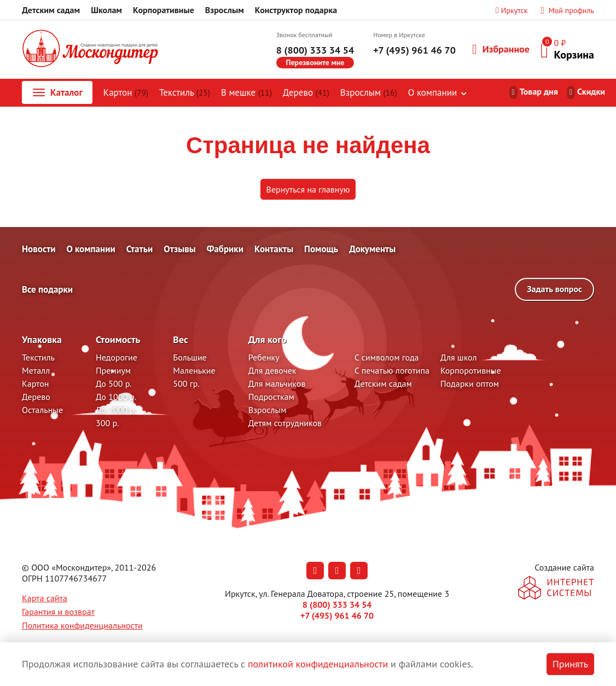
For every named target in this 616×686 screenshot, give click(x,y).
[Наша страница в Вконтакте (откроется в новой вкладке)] (315, 571)
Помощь (321, 249)
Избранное (501, 49)
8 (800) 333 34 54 (315, 50)
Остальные (42, 410)
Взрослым (225, 10)
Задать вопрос (554, 289)
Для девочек (272, 370)
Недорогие (117, 357)
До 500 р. (114, 383)
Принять (570, 664)
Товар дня (539, 91)
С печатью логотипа (392, 370)
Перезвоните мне (315, 62)
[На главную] (90, 50)
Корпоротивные (470, 370)
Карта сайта (45, 598)
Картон (126, 92)
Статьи (140, 249)
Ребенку (264, 357)
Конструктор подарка (296, 10)
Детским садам (51, 10)
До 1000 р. (116, 397)
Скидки (591, 91)
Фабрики (225, 249)
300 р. (107, 423)
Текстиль (185, 92)
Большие (190, 357)
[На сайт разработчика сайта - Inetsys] (556, 589)
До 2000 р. (116, 410)
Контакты (274, 249)
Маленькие (194, 370)
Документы (372, 249)
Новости (39, 249)
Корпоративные (164, 10)
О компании (432, 92)
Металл (36, 370)
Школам (106, 10)
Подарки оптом (470, 383)
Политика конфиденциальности (82, 625)
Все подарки (47, 290)
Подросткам (271, 397)
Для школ (459, 357)
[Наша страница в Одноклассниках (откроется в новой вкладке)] (337, 571)
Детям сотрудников (285, 423)
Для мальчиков (277, 383)
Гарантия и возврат (58, 612)
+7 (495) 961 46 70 (414, 50)
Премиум (113, 370)
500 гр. (186, 383)
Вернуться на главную (308, 189)
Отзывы (179, 249)
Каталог (57, 92)
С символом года (387, 357)
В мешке (246, 92)
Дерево (306, 92)
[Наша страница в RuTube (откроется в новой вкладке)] (359, 571)
